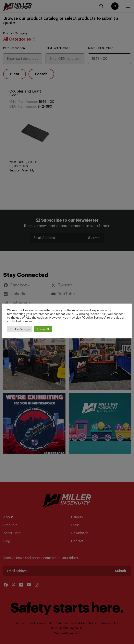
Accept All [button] (43, 329)
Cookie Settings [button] (20, 329)
